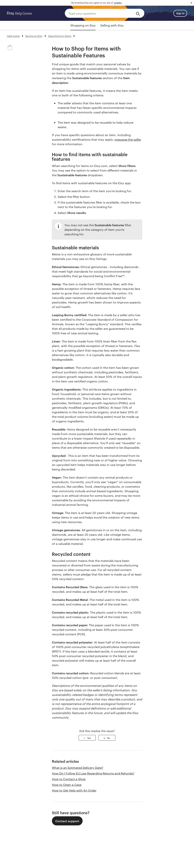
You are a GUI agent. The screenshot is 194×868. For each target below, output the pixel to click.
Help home (13, 36)
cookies (118, 3)
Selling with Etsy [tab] (112, 25)
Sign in (180, 13)
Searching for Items (60, 36)
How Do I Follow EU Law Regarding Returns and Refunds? (93, 773)
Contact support (67, 821)
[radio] (87, 738)
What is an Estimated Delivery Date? (78, 768)
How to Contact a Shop (69, 779)
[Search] (139, 13)
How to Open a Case (67, 785)
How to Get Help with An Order (74, 790)
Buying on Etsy (34, 36)
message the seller (128, 139)
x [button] (191, 3)
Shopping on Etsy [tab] (83, 25)
